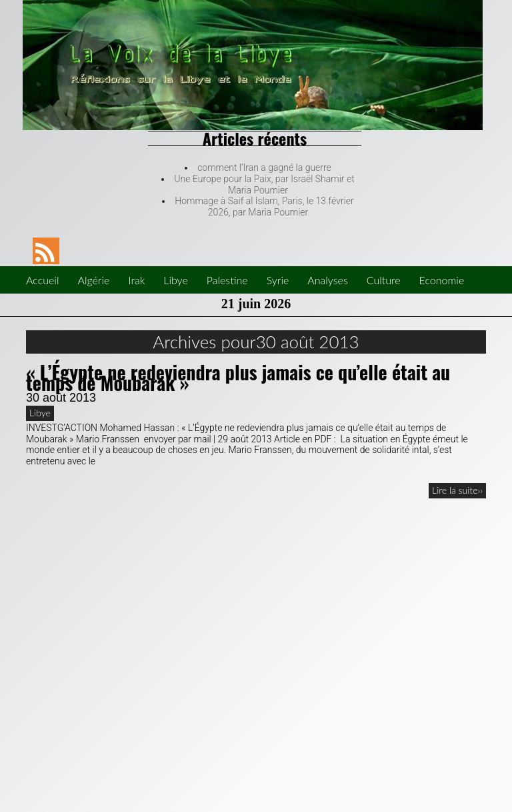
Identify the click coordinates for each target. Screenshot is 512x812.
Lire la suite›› (457, 490)
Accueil (42, 280)
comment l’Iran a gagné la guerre (264, 167)
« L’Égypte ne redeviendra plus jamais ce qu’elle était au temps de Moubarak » (238, 378)
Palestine (227, 280)
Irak (136, 280)
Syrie (278, 280)
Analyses (327, 280)
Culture (384, 280)
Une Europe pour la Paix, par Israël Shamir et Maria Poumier (264, 184)
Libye (175, 280)
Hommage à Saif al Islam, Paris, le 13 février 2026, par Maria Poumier (264, 207)
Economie (442, 280)
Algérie (93, 280)
